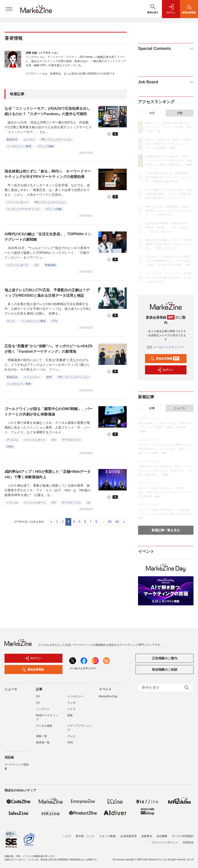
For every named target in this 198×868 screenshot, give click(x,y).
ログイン (165, 370)
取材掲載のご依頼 (165, 670)
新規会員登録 (165, 359)
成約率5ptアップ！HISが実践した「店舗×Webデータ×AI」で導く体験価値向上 (48, 474)
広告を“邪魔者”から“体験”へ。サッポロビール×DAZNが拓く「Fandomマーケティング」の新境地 (48, 349)
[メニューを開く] (9, 9)
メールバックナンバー (166, 347)
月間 (180, 113)
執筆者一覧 (43, 742)
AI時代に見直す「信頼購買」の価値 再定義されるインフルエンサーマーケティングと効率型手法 (168, 211)
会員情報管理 (129, 836)
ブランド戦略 (46, 146)
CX (37, 265)
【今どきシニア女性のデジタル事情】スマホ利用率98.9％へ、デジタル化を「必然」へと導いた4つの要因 (168, 261)
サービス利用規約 (183, 836)
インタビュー (76, 696)
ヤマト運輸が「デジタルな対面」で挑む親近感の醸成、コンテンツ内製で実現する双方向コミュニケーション (168, 194)
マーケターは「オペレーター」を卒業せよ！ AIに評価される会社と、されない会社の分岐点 (169, 278)
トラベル (12, 503)
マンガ (71, 703)
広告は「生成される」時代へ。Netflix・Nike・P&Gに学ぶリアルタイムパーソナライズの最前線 (169, 144)
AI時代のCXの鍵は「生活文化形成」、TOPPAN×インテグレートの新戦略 (48, 237)
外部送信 (188, 842)
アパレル (12, 440)
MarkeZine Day (108, 696)
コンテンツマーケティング (23, 209)
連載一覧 (41, 736)
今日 (152, 113)
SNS (70, 742)
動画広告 (12, 140)
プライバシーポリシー (165, 842)
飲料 (49, 377)
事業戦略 (50, 265)
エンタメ (29, 140)
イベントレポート (18, 202)
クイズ (71, 709)
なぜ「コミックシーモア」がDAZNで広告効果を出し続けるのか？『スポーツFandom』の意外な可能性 (47, 111)
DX (38, 696)
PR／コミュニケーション (56, 140)
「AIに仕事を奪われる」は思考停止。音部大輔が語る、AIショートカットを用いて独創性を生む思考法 (168, 177)
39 (110, 522)
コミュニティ (32, 377)
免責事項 (147, 836)
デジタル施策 (44, 726)
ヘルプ (67, 836)
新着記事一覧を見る (166, 530)
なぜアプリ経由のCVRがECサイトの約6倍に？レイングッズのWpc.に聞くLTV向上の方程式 (165, 514)
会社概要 (162, 836)
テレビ (11, 321)
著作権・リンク (85, 836)
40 (117, 522)
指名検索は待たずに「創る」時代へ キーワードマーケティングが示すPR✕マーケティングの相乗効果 (48, 174)
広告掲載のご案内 (165, 658)
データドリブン (71, 440)
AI (89, 503)
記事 (152, 408)
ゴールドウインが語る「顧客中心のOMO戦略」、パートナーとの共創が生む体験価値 (48, 412)
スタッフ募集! (107, 836)
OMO (10, 447)
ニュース (180, 408)
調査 (70, 715)
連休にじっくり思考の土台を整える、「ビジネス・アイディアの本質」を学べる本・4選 (168, 127)
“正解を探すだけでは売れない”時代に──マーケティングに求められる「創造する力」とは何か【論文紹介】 (169, 161)
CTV (55, 321)
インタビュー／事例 (19, 146)
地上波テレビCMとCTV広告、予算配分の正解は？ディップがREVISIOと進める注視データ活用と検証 (47, 293)
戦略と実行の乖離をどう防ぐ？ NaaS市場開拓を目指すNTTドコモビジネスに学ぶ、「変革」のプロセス (169, 244)
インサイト (43, 709)
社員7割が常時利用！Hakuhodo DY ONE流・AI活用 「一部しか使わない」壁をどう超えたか (167, 227)
